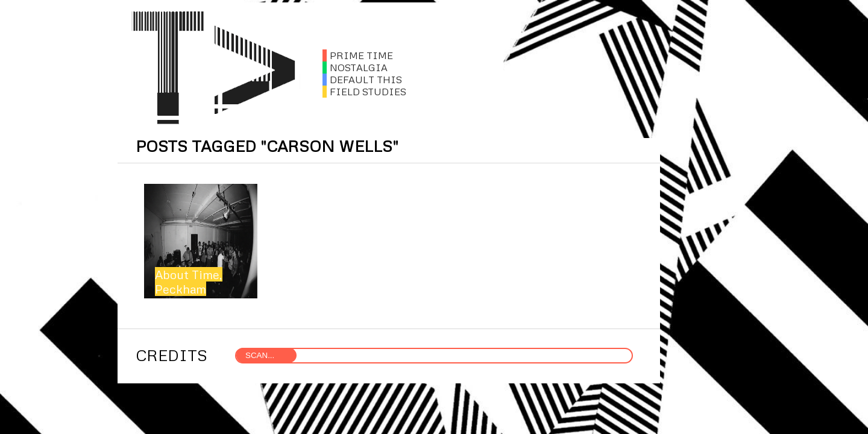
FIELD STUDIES (364, 92)
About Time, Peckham (189, 281)
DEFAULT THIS (362, 80)
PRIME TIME (358, 55)
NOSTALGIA (355, 68)
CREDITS (171, 355)
